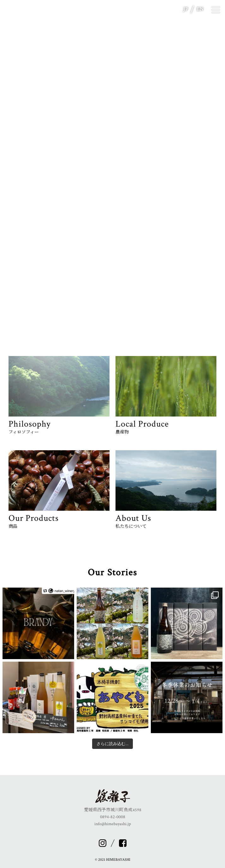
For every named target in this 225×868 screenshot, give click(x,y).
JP (186, 9)
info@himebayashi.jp (113, 824)
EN (200, 9)
